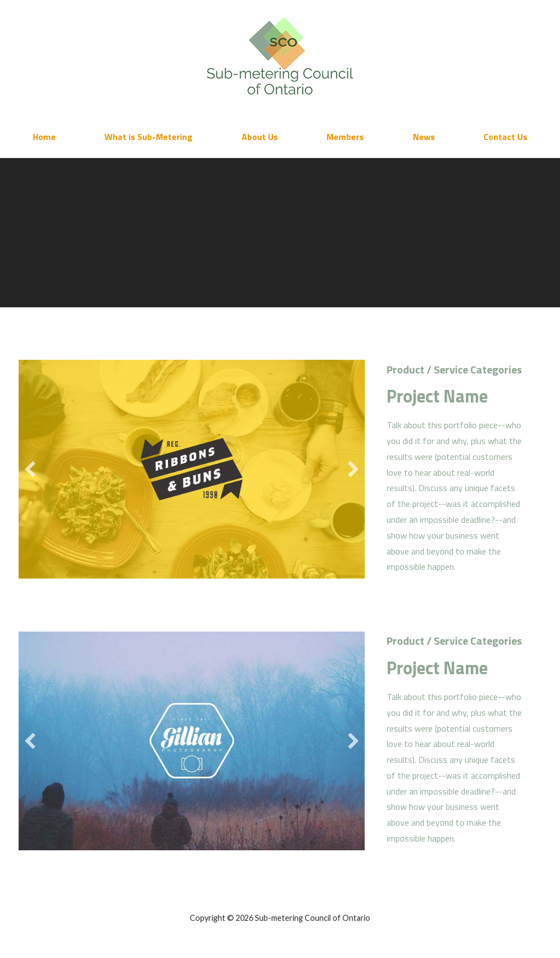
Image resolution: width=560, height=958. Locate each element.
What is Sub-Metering (148, 137)
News (424, 137)
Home (44, 137)
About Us (260, 137)
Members (345, 137)
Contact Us (505, 137)
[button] (30, 469)
